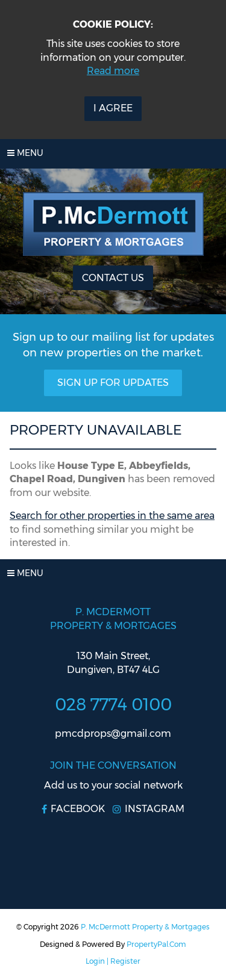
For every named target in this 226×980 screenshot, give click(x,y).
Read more (113, 71)
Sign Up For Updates (113, 383)
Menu (25, 153)
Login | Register (113, 961)
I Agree (113, 108)
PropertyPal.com (156, 944)
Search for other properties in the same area (112, 516)
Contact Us (113, 278)
